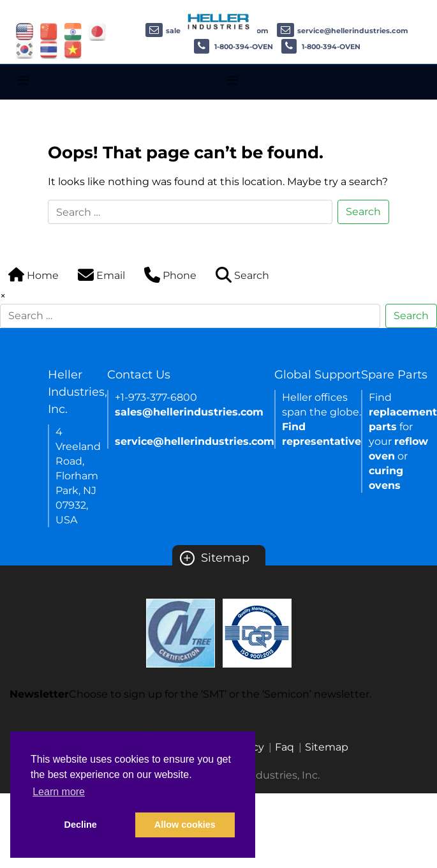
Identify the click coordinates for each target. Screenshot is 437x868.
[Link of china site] (49, 31)
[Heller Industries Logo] (219, 21)
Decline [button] (81, 825)
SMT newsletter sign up (78, 724)
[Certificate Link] (181, 632)
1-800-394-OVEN (233, 47)
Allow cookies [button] (185, 825)
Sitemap (215, 558)
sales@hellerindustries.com (189, 412)
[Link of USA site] (25, 31)
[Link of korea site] (25, 49)
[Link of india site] (73, 31)
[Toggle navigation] (23, 80)
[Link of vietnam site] (73, 49)
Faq (285, 747)
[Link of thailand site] (49, 49)
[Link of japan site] (97, 31)
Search (363, 212)
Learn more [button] (59, 792)
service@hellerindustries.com (343, 31)
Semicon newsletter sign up (230, 724)
